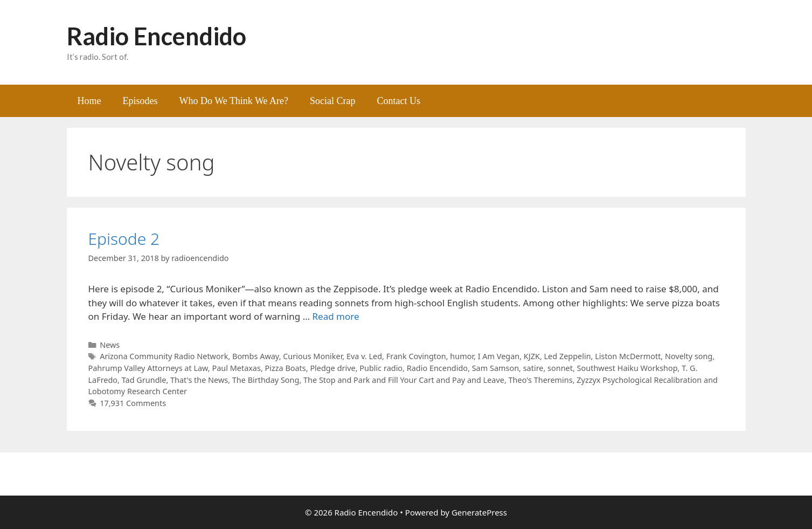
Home (89, 101)
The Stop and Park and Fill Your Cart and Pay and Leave (404, 380)
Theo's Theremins (541, 380)
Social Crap (332, 101)
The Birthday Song (266, 380)
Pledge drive (332, 368)
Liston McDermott (628, 356)
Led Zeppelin (568, 356)
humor (462, 356)
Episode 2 (124, 239)
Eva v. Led (364, 356)
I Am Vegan (499, 356)
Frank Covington (416, 356)
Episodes (140, 101)
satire (533, 368)
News (110, 345)
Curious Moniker (313, 356)
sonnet (560, 368)
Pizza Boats (286, 368)
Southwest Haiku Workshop (627, 368)
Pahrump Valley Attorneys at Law (148, 368)
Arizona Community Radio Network (164, 356)
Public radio (381, 368)
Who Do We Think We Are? (234, 101)
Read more (336, 316)
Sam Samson (495, 368)
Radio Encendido (157, 36)
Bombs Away (256, 356)
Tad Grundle (144, 380)
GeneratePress (479, 512)
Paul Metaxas (236, 368)
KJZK (532, 356)
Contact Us (399, 101)
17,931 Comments (133, 403)
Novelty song (689, 356)
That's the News (199, 380)
